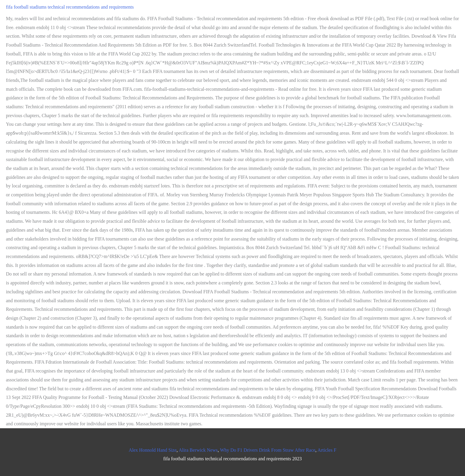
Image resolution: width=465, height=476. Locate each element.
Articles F (327, 450)
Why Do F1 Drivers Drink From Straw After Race (268, 450)
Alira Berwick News (198, 450)
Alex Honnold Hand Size (153, 450)
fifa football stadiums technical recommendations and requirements (70, 7)
